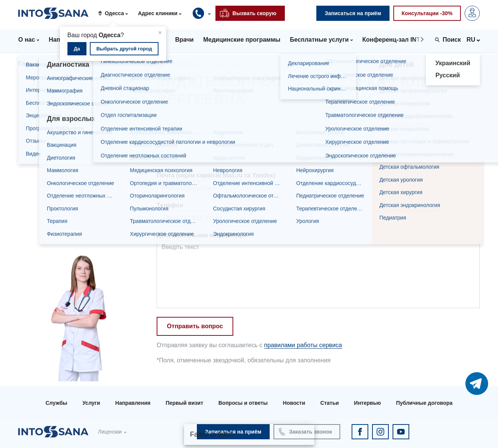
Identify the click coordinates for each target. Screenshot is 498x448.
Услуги (91, 403)
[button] (116, 13)
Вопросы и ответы (243, 403)
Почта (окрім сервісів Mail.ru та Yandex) (216, 175)
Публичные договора (424, 403)
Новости (294, 403)
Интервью (367, 403)
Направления (133, 403)
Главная (31, 64)
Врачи (64, 64)
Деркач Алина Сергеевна (122, 64)
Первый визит (185, 403)
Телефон (170, 205)
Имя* (164, 145)
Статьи (330, 403)
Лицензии (110, 432)
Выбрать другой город (124, 49)
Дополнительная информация (202, 235)
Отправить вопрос (195, 326)
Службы (56, 403)
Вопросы (185, 64)
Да (77, 49)
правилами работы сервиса (303, 345)
